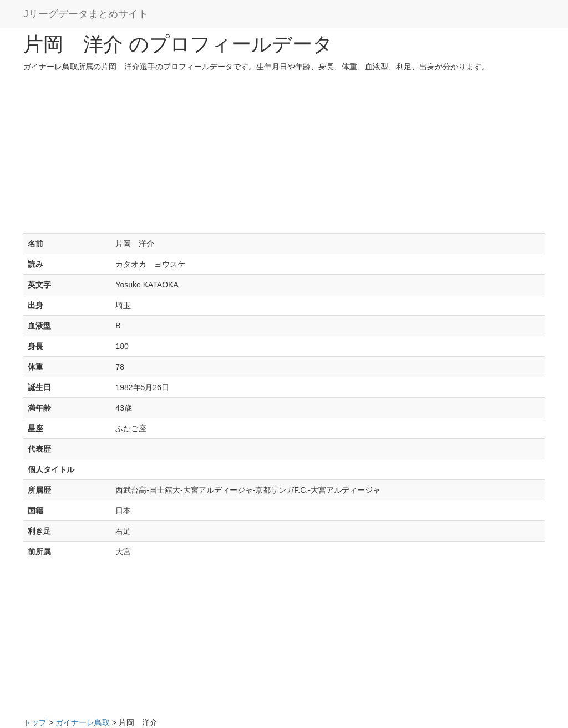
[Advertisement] (284, 155)
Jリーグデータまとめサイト (86, 14)
